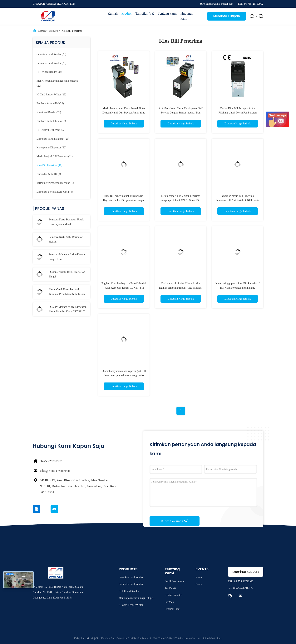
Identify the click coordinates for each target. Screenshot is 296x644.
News (199, 584)
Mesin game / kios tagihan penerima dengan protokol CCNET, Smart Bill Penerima (181, 200)
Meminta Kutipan (227, 16)
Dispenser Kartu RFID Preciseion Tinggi (67, 274)
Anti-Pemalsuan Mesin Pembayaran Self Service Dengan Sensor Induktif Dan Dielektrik (181, 113)
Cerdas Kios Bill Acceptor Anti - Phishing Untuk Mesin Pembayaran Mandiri (238, 113)
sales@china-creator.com (55, 471)
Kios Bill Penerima (72, 31)
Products (54, 31)
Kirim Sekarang (175, 521)
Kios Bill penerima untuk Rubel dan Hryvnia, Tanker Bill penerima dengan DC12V (124, 200)
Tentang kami (167, 13)
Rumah (113, 13)
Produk (126, 13)
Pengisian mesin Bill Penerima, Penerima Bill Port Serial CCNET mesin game (238, 200)
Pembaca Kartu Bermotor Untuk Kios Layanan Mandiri (66, 222)
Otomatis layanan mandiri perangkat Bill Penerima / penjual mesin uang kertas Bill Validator (124, 375)
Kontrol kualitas (173, 595)
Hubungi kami (187, 16)
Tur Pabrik (170, 588)
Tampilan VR (145, 13)
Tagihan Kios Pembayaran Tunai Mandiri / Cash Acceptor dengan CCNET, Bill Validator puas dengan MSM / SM (124, 288)
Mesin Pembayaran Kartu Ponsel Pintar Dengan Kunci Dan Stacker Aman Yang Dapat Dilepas (124, 113)
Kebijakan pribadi (84, 639)
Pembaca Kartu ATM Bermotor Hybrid (66, 239)
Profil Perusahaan (174, 581)
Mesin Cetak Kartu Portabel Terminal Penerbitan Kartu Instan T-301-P (68, 292)
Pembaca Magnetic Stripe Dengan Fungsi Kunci (67, 257)
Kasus (199, 577)
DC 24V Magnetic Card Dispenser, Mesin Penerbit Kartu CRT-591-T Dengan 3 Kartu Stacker (68, 310)
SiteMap (169, 602)
